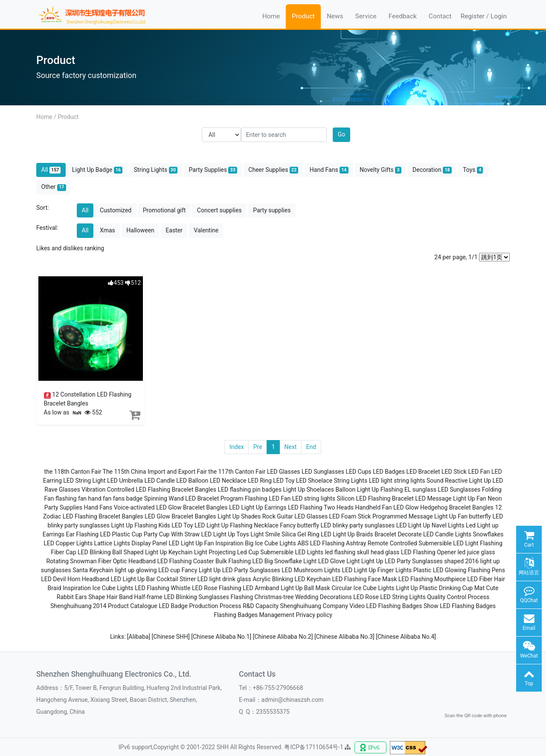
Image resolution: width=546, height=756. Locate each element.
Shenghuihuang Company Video (322, 606)
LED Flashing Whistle (163, 588)
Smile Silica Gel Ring (292, 534)
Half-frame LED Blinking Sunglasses (182, 597)
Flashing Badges (236, 615)
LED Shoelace (314, 481)
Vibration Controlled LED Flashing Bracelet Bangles (149, 490)
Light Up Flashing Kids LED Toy (152, 525)
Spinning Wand (164, 498)
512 (133, 283)
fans (119, 498)
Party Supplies (213, 170)
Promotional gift (164, 210)
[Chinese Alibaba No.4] (406, 637)
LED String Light (84, 481)
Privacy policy (314, 615)
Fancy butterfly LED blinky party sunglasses (337, 525)
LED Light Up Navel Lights (430, 525)
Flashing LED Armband (249, 588)
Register (473, 16)
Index (237, 447)
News (335, 16)
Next (291, 447)
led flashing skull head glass (362, 552)
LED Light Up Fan (191, 543)
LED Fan (479, 472)
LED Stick (454, 472)
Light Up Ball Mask (305, 588)
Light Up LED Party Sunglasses (402, 561)
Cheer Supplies (273, 170)
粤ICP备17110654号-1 (314, 747)
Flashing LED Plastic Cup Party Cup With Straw (138, 534)
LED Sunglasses (323, 472)
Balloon (345, 490)
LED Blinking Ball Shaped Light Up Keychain (135, 552)
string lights (409, 481)
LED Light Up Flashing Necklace (237, 525)
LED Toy (284, 481)
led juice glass (476, 552)
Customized (116, 210)
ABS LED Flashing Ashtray (332, 543)
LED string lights (314, 498)
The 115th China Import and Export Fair (155, 472)
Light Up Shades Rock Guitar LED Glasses (273, 516)
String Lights (156, 170)
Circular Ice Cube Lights (363, 588)
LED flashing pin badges (250, 490)
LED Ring (260, 481)
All (51, 170)
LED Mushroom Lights (311, 570)
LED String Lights (403, 597)
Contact (440, 16)
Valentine (206, 230)
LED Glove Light (339, 561)
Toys (473, 170)
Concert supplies (219, 210)
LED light (381, 481)
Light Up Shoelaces (308, 490)
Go (342, 134)
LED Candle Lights (447, 534)
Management (277, 615)
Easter (174, 230)
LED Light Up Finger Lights (377, 570)
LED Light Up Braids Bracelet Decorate (371, 534)
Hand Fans (329, 170)
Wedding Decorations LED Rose (337, 597)
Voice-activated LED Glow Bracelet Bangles (171, 507)
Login (499, 16)
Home (271, 16)
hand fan (100, 498)
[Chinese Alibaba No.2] (284, 637)
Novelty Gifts (380, 170)
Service (366, 16)
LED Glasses (284, 472)
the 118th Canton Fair (73, 472)
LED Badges (389, 472)
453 (116, 283)
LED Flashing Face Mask (364, 579)
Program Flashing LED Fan (256, 498)
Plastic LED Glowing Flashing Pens (459, 570)
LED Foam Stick (350, 516)
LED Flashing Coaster (185, 561)
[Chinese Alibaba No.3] (345, 637)
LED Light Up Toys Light (233, 534)
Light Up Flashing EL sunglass (397, 490)
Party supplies (272, 210)
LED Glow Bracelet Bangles (180, 516)
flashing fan (71, 498)
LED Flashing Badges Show (402, 606)
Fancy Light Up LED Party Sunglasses (231, 570)
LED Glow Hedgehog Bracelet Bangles (443, 507)
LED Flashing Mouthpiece (432, 579)
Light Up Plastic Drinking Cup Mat (440, 588)
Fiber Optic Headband (127, 561)
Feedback (403, 16)
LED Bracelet (423, 472)
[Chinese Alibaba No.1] (222, 637)
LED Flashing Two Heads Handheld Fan (340, 507)
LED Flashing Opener (428, 552)
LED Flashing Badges (468, 606)
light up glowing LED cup (147, 570)
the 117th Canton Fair (237, 472)
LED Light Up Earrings (258, 507)
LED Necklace (228, 481)
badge (135, 498)
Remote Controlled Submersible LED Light (423, 543)
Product (303, 16)
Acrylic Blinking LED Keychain (292, 579)
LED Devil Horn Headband (75, 579)
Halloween (140, 230)
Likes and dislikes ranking (70, 248)
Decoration (432, 170)
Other (54, 187)
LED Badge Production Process (200, 606)
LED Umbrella (125, 481)
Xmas (107, 230)
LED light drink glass (224, 579)
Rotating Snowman (71, 561)
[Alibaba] (139, 637)
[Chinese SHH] (172, 637)
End (311, 447)
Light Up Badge (97, 170)
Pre (258, 447)
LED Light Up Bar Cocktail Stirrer (153, 579)
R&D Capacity (261, 606)
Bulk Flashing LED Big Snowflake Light (266, 561)
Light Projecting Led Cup (227, 552)
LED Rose (205, 588)
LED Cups (358, 472)
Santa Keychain (93, 570)
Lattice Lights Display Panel (131, 543)
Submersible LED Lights (292, 552)
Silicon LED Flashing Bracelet (375, 498)
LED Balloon (192, 481)
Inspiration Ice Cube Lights (98, 588)
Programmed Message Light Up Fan (420, 516)
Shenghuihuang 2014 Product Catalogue (104, 606)
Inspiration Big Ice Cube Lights (256, 543)
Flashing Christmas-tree (262, 597)
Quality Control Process (458, 597)
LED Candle (159, 481)
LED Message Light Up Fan (450, 498)
